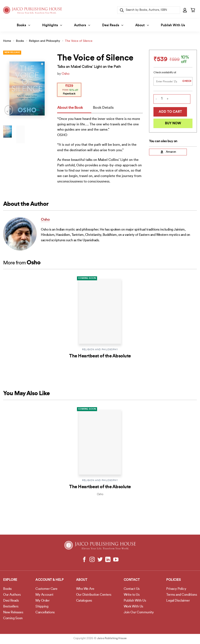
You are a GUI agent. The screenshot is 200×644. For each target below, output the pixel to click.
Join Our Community (139, 613)
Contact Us (132, 589)
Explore (10, 580)
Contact (132, 580)
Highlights (52, 25)
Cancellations (45, 613)
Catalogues (84, 601)
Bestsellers (11, 607)
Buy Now (173, 123)
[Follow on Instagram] (92, 560)
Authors (82, 25)
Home (7, 41)
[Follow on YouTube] (116, 560)
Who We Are (85, 589)
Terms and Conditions (182, 595)
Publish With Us (173, 25)
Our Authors (12, 595)
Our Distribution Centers (94, 595)
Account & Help (49, 580)
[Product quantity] (162, 99)
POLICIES (173, 580)
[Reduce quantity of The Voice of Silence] (156, 99)
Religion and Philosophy (45, 41)
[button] (185, 10)
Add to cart (170, 112)
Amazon (168, 152)
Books (23, 25)
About (142, 25)
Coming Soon (87, 278)
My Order (42, 601)
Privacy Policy (176, 589)
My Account (44, 595)
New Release (12, 53)
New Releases (13, 613)
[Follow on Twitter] (100, 560)
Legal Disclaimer (178, 601)
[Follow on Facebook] (84, 560)
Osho (65, 74)
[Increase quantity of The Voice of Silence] (168, 99)
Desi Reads (113, 25)
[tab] (74, 108)
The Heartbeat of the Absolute (100, 356)
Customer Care (46, 589)
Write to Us (132, 595)
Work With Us (133, 607)
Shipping (42, 607)
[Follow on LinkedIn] (108, 560)
